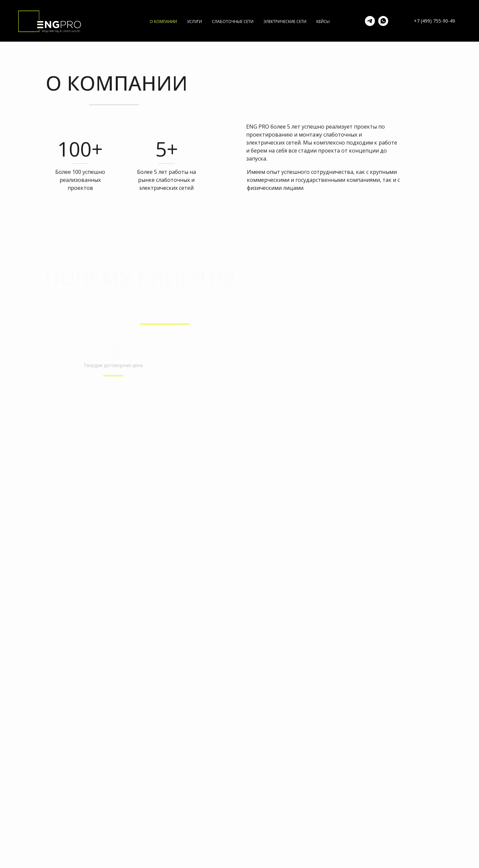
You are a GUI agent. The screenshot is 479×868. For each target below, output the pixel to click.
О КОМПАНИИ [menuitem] (163, 21)
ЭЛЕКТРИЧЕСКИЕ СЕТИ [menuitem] (285, 21)
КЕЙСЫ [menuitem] (323, 21)
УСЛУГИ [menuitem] (194, 21)
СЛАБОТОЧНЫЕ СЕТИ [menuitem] (233, 21)
